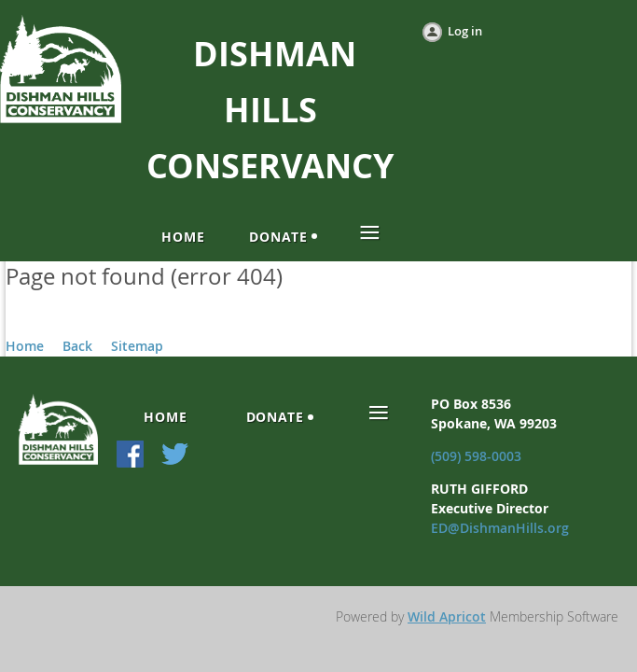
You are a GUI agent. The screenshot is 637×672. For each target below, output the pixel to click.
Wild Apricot (447, 616)
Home (25, 346)
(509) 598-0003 (476, 456)
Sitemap (137, 346)
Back (77, 346)
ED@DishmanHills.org (500, 528)
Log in (465, 31)
